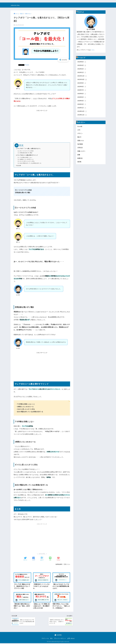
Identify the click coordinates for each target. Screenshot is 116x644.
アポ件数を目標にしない (26, 157)
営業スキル (67, 564)
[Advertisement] (42, 123)
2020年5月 (82, 98)
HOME (58, 636)
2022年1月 (82, 73)
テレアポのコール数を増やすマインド (28, 155)
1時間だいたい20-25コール (27, 159)
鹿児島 (79, 164)
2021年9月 (82, 84)
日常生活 (80, 149)
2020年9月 (82, 87)
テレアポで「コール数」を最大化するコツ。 (29, 149)
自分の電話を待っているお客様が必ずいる (31, 163)
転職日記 (80, 160)
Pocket (27, 65)
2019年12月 (82, 112)
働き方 (79, 138)
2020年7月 (82, 91)
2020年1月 (82, 109)
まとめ (19, 165)
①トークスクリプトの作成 (27, 151)
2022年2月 (82, 69)
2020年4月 (82, 102)
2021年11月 (82, 76)
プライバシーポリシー (60, 639)
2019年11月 (82, 116)
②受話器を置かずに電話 (26, 153)
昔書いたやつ (82, 153)
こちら (93, 50)
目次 (51, 639)
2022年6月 (82, 62)
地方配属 (80, 146)
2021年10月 (82, 80)
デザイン (80, 135)
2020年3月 (82, 105)
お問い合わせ (71, 639)
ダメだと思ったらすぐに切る (28, 161)
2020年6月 (82, 94)
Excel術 (80, 128)
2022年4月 (82, 66)
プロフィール (45, 639)
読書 (79, 156)
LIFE (79, 131)
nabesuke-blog (18, 5)
